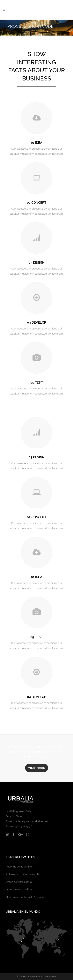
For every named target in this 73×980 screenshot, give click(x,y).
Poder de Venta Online (19, 867)
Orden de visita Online (19, 889)
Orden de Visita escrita (19, 882)
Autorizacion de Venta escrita (23, 874)
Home (11, 30)
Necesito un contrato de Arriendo (25, 897)
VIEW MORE (37, 768)
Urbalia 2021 (49, 976)
